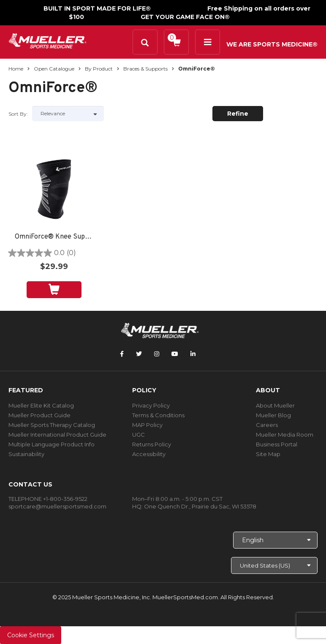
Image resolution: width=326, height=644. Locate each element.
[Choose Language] (275, 540)
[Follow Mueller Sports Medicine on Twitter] (139, 354)
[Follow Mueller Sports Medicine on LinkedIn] (193, 354)
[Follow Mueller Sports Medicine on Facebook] (122, 354)
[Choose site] (274, 565)
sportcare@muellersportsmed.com (57, 506)
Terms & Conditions (158, 415)
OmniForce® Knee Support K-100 (54, 237)
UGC (139, 435)
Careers (267, 425)
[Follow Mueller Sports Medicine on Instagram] (157, 354)
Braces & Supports (145, 69)
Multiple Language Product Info (52, 444)
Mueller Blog (273, 415)
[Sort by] (68, 114)
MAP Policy (147, 425)
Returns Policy (152, 444)
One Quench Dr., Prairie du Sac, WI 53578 (200, 506)
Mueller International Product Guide (57, 435)
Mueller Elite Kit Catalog (41, 405)
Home (16, 69)
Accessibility (149, 454)
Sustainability (26, 454)
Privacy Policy (151, 405)
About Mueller (275, 405)
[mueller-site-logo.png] (48, 40)
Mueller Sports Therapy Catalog (52, 425)
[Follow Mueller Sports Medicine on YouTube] (175, 354)
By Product (99, 69)
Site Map (268, 454)
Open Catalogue (54, 69)
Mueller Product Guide (39, 415)
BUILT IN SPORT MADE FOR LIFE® (97, 8)
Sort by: (18, 114)
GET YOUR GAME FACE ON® (185, 17)
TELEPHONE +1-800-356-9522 (48, 499)
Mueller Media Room (285, 435)
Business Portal (277, 444)
